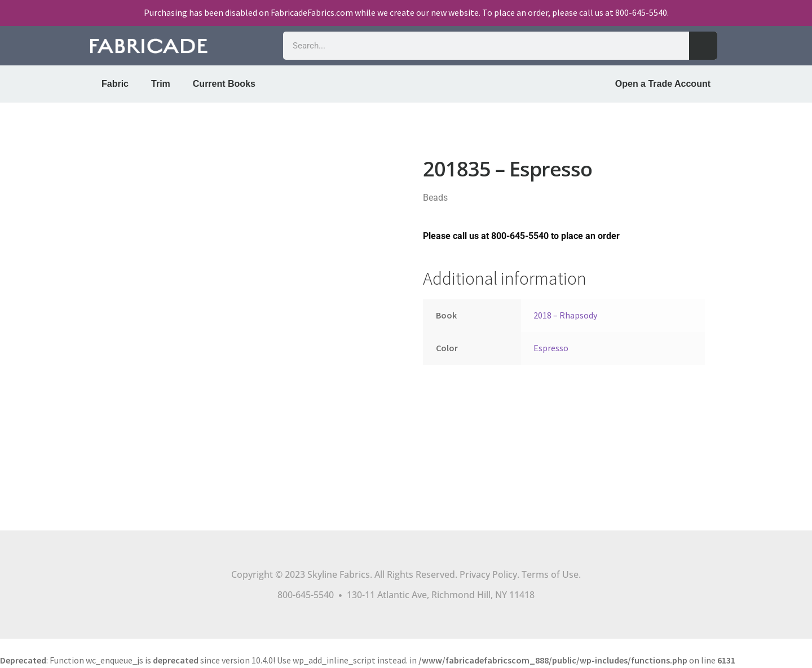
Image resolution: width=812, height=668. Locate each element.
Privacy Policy (488, 574)
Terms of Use (550, 574)
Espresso (551, 348)
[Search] (703, 46)
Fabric (115, 84)
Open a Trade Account (663, 84)
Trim (161, 84)
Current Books (224, 84)
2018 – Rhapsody (565, 315)
